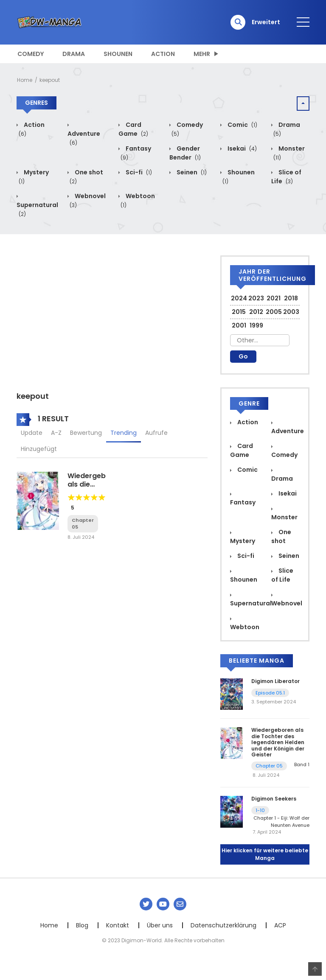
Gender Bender (185, 153)
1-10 (260, 810)
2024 (239, 298)
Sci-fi (138, 172)
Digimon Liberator (275, 681)
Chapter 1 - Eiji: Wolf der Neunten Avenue (281, 822)
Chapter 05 (269, 766)
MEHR (202, 54)
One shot (281, 536)
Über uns (160, 925)
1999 (256, 325)
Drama (74, 54)
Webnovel (287, 603)
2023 (256, 298)
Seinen (191, 172)
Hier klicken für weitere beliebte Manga (265, 854)
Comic (242, 125)
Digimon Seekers (274, 799)
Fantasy (243, 502)
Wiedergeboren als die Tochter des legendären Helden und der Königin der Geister (278, 742)
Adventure (84, 138)
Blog (82, 925)
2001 (239, 325)
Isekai (242, 148)
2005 (274, 312)
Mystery (243, 541)
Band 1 (302, 764)
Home (25, 80)
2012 (256, 312)
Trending (124, 433)
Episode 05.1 (270, 693)
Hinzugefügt (39, 449)
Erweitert (266, 22)
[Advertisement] (112, 315)
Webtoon (245, 627)
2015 (239, 312)
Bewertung (86, 433)
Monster (284, 517)
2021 (274, 298)
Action (163, 54)
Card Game (133, 129)
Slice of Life (286, 177)
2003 (291, 312)
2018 (291, 298)
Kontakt (118, 925)
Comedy (31, 54)
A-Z (56, 433)
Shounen (118, 54)
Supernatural (37, 209)
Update (32, 433)
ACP (280, 925)
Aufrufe (156, 433)
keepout (50, 80)
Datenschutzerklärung (223, 925)
